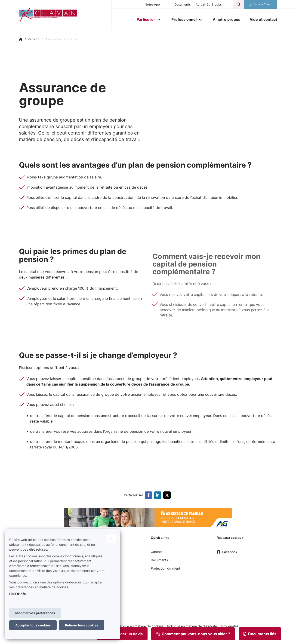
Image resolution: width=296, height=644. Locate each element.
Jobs (218, 5)
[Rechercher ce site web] (239, 4)
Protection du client (165, 568)
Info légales (230, 626)
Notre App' (153, 5)
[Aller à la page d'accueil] (65, 15)
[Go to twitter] (168, 495)
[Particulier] (144, 19)
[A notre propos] (227, 19)
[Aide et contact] (261, 19)
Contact (157, 552)
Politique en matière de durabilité (192, 626)
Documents (183, 5)
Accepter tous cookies (33, 625)
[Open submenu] (159, 20)
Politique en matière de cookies (140, 626)
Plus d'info (18, 594)
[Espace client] (261, 4)
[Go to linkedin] (159, 495)
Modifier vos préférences (35, 613)
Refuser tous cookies (82, 625)
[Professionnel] (182, 19)
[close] (111, 538)
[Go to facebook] (149, 495)
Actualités (203, 5)
